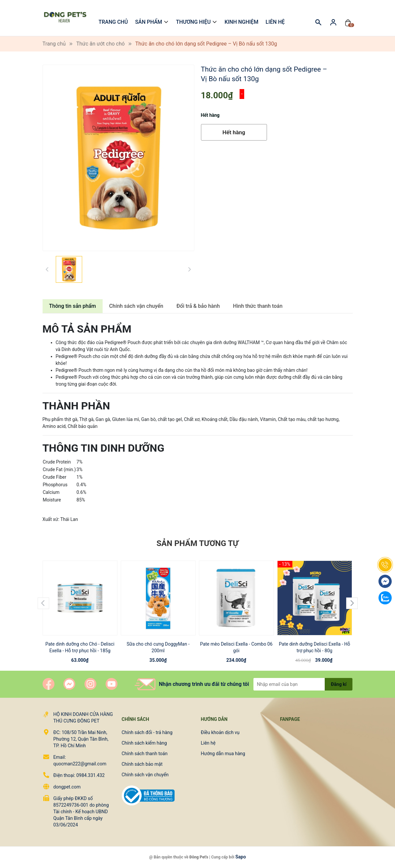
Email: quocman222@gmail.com (80, 760)
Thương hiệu (193, 22)
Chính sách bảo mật (142, 764)
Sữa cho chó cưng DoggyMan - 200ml (158, 647)
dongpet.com (67, 787)
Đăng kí (339, 684)
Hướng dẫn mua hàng (223, 754)
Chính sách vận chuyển (145, 775)
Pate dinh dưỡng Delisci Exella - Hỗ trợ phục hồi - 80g (314, 647)
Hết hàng (234, 132)
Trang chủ (113, 22)
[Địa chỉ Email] (303, 684)
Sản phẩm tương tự (197, 543)
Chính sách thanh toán (145, 754)
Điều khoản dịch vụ (220, 732)
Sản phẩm (148, 22)
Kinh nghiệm (241, 22)
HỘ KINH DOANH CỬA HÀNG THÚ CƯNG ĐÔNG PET (83, 718)
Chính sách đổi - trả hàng (147, 732)
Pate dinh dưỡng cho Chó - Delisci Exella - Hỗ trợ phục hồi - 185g (80, 647)
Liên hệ (275, 22)
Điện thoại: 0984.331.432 (79, 775)
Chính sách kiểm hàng (144, 743)
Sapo (241, 857)
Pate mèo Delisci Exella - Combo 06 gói (236, 647)
